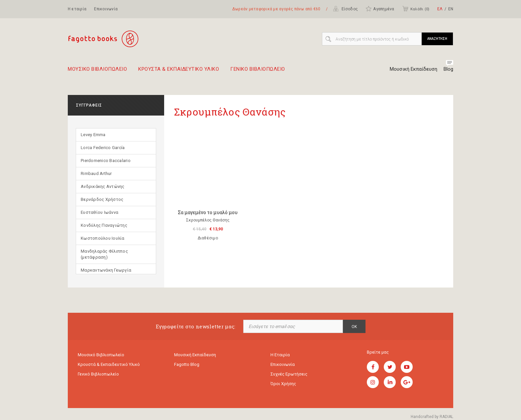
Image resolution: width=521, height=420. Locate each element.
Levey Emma (93, 135)
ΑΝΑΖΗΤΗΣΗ (437, 39)
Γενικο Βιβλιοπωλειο (258, 72)
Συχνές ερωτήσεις (289, 374)
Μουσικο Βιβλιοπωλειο (97, 72)
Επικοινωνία (106, 9)
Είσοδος (345, 9)
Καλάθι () (416, 9)
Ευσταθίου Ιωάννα (100, 212)
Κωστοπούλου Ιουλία (103, 238)
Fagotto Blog (187, 364)
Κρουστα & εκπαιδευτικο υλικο (179, 72)
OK (354, 327)
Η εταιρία (77, 9)
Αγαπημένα (380, 9)
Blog (448, 69)
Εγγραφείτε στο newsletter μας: (196, 327)
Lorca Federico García (103, 148)
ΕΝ (451, 9)
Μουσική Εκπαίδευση (414, 69)
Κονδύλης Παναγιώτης (104, 225)
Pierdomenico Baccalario (106, 161)
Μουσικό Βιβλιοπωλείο (101, 355)
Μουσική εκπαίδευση (195, 355)
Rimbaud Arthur (96, 173)
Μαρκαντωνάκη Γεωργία (106, 270)
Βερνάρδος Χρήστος (102, 199)
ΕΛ (440, 9)
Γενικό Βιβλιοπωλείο (98, 374)
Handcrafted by (432, 417)
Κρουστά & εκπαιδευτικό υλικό (109, 364)
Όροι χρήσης (283, 384)
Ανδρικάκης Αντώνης (103, 186)
